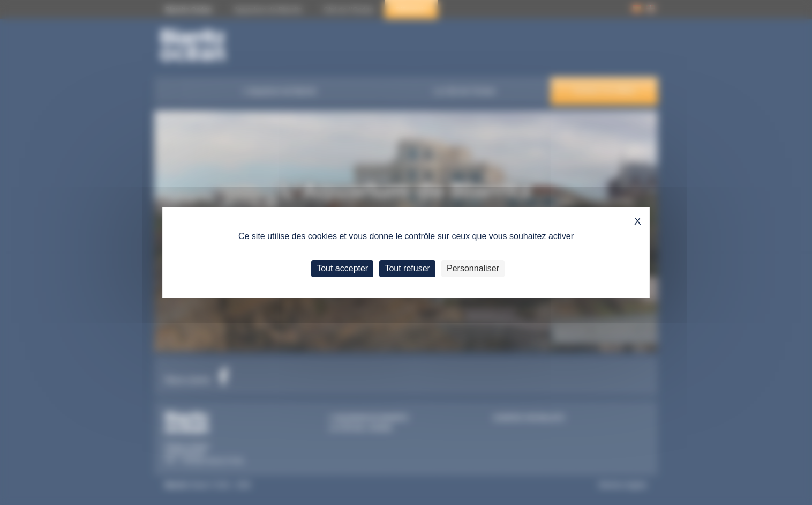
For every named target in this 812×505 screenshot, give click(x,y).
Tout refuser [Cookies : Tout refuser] (407, 268)
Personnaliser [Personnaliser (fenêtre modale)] (473, 268)
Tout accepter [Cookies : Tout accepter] (342, 268)
